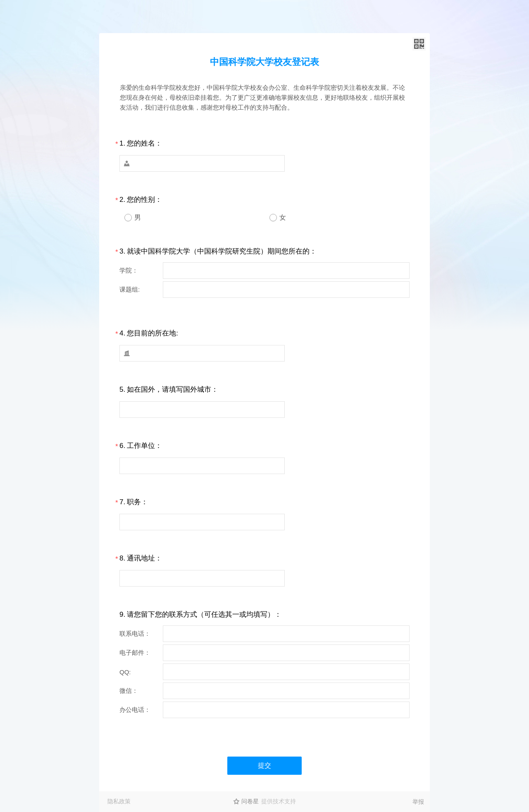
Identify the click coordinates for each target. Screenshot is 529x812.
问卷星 (250, 801)
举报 (418, 802)
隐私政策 (119, 801)
